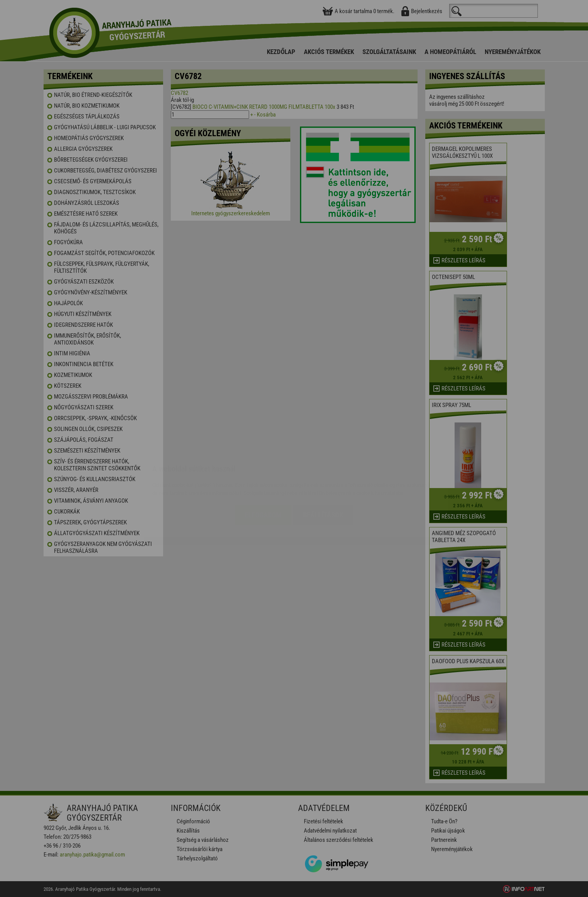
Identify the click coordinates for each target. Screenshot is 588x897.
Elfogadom (263, 469)
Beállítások (323, 469)
